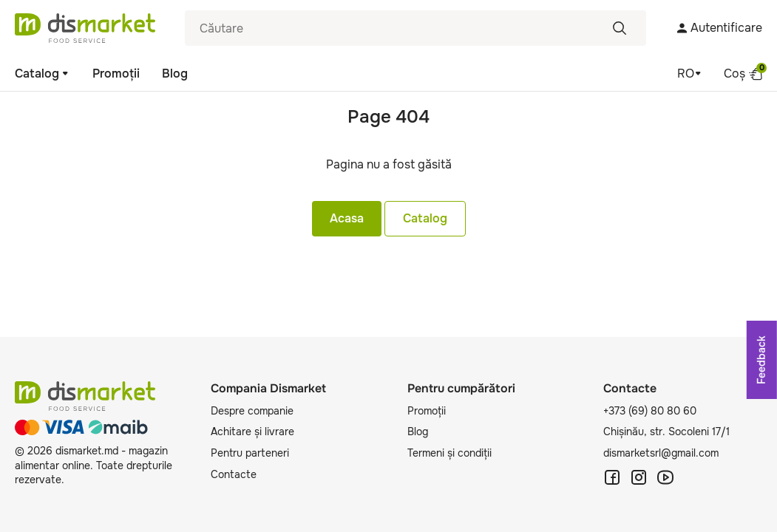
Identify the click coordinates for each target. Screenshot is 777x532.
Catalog (43, 74)
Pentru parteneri (250, 453)
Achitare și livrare (252, 432)
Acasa (347, 218)
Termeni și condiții (449, 453)
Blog (175, 74)
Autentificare (719, 28)
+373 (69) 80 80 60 (650, 411)
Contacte (234, 474)
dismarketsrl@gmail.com (661, 453)
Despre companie (252, 411)
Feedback (761, 360)
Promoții (116, 74)
